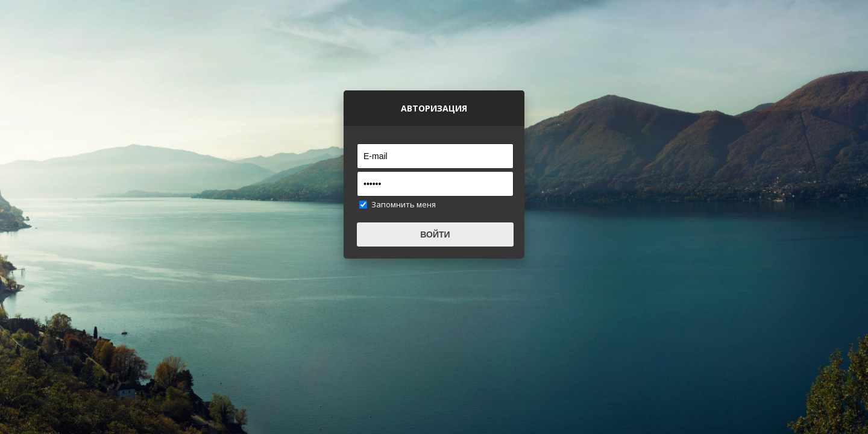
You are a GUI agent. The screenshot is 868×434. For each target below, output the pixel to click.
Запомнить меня (404, 204)
